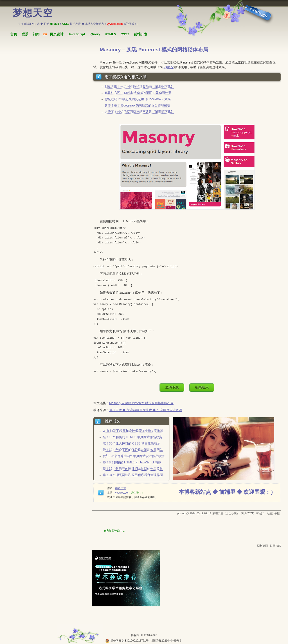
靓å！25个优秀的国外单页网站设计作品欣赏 (134, 456)
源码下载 (172, 387)
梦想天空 (33, 13)
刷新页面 (262, 546)
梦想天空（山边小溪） (226, 513)
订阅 (36, 34)
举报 (277, 513)
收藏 (270, 513)
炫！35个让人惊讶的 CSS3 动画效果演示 (131, 443)
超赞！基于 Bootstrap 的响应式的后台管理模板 (137, 105)
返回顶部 (275, 546)
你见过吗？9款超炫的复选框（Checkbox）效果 (138, 99)
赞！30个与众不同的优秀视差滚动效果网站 (133, 450)
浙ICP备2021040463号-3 (166, 641)
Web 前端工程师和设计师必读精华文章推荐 (133, 431)
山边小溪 (121, 488)
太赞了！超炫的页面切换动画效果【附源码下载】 (139, 112)
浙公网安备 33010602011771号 (127, 641)
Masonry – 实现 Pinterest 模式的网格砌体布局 (141, 403)
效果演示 (202, 387)
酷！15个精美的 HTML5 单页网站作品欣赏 (132, 437)
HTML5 (110, 34)
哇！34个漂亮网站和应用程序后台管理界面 (133, 475)
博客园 (135, 635)
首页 (14, 34)
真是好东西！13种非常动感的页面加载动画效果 (138, 93)
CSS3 (125, 34)
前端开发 (141, 34)
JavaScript (76, 34)
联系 (25, 34)
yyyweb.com (123, 493)
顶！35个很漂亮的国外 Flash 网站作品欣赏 (133, 469)
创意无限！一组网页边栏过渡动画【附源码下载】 (139, 86)
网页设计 (57, 34)
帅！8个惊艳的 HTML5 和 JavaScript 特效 (132, 462)
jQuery (95, 34)
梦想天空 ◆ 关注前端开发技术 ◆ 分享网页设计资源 (146, 410)
